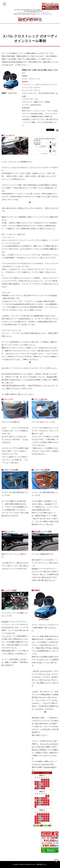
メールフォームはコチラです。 (43, 764)
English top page (32, 11)
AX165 (40, 301)
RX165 (54, 295)
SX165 (16, 304)
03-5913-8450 (50, 767)
